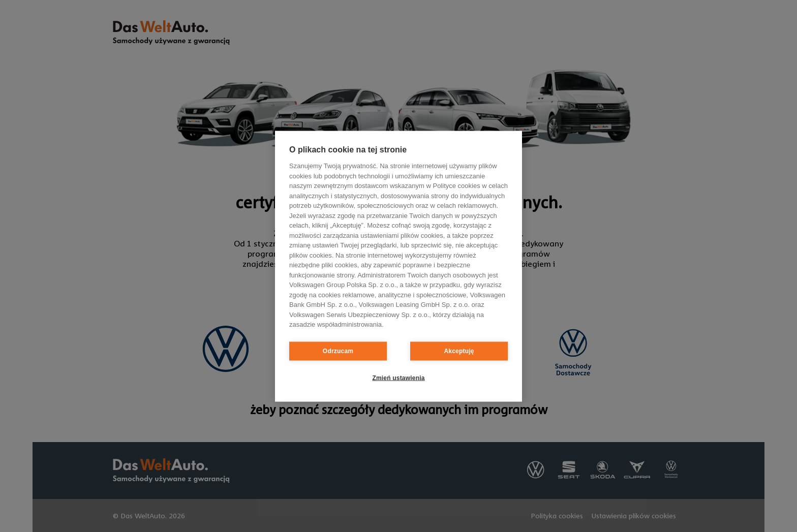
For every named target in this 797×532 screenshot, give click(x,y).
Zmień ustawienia (398, 378)
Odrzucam (338, 351)
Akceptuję (459, 351)
